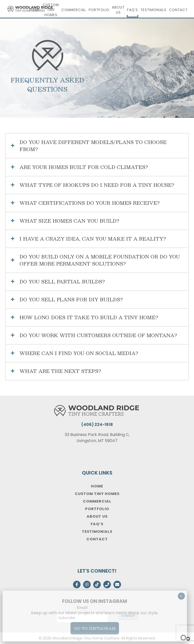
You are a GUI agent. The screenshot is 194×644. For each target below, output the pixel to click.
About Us (118, 10)
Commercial (74, 10)
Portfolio (99, 10)
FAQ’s (132, 10)
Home (35, 10)
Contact (178, 10)
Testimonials (153, 10)
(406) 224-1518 (97, 425)
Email (82, 608)
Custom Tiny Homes (51, 10)
